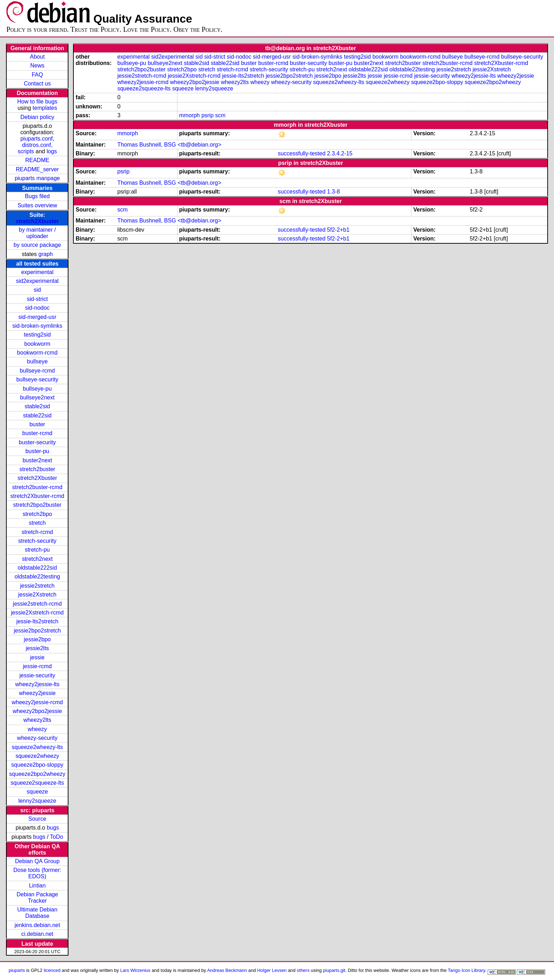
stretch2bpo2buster (37, 505)
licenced (52, 970)
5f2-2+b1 (338, 230)
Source (37, 819)
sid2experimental (37, 281)
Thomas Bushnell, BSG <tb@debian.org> (169, 145)
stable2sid (37, 406)
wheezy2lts (37, 720)
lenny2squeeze (37, 801)
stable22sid (37, 415)
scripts (26, 151)
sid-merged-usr (37, 317)
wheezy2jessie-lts (37, 684)
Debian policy (37, 117)
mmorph (190, 115)
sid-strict (37, 299)
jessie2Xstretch (37, 595)
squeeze (37, 792)
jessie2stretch (37, 586)
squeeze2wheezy (37, 756)
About (37, 57)
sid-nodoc (37, 308)
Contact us (37, 84)
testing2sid (37, 335)
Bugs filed (37, 196)
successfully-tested (302, 153)
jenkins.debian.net (37, 925)
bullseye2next (37, 397)
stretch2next (37, 559)
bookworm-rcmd (37, 353)
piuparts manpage (37, 178)
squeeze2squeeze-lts (37, 783)
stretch (37, 523)
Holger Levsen (272, 970)
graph (46, 254)
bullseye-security (37, 379)
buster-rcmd (37, 433)
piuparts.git (334, 970)
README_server (37, 169)
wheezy (37, 729)
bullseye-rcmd (37, 371)
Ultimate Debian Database (37, 913)
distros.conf (37, 145)
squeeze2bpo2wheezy (37, 774)
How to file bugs (37, 102)
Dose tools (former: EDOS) (37, 873)
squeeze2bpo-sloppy (37, 765)
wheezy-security (37, 738)
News (37, 66)
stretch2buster (37, 469)
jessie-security (37, 675)
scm (220, 115)
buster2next (37, 460)
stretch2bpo (37, 514)
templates (45, 108)
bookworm (37, 344)
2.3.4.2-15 (340, 153)
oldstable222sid (37, 568)
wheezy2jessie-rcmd (37, 702)
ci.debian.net (37, 934)
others (303, 970)
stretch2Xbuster (37, 221)
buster (37, 424)
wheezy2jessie (37, 693)
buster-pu (37, 451)
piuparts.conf (37, 139)
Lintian (37, 886)
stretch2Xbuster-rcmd (37, 496)
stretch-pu (37, 550)
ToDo (57, 837)
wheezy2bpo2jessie (37, 711)
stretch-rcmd (37, 532)
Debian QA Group (37, 861)
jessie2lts (37, 648)
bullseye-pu (37, 389)
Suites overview (37, 205)
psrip (208, 115)
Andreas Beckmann (227, 970)
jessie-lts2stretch (37, 621)
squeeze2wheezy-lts (37, 747)
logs (52, 151)
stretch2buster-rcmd (37, 487)
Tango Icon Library (466, 970)
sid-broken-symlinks (37, 326)
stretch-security (37, 541)
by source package (37, 245)
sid (37, 290)
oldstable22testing (37, 577)
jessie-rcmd (37, 666)
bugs (53, 828)
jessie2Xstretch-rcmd (37, 613)
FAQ (37, 75)
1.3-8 (333, 192)
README (37, 160)
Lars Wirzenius (136, 970)
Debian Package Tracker (37, 898)
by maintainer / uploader (37, 233)
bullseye (37, 361)
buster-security (37, 442)
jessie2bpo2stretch (37, 631)
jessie (37, 657)
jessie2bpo (37, 639)
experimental (37, 272)
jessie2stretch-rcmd (37, 604)
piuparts (17, 970)
